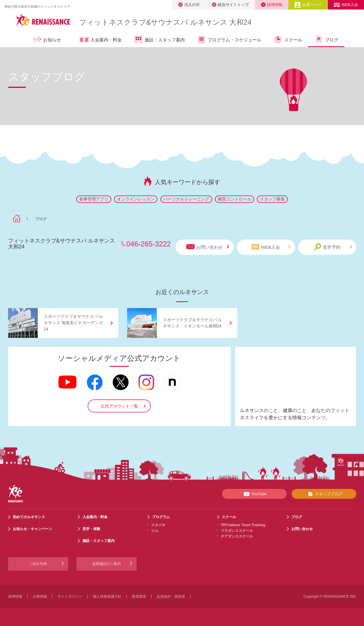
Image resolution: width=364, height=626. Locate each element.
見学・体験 (91, 529)
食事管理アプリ (94, 199)
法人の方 (189, 5)
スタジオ (158, 525)
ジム (155, 531)
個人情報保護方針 (107, 597)
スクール (288, 40)
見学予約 (333, 247)
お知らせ (47, 40)
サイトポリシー (70, 597)
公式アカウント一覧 (119, 406)
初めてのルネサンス (29, 517)
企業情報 (40, 597)
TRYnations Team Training (243, 525)
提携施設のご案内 (107, 564)
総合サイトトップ (230, 5)
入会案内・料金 (101, 40)
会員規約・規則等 (171, 597)
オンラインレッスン (136, 199)
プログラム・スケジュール (229, 40)
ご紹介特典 (38, 564)
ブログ (326, 40)
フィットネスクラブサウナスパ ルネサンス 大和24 (165, 22)
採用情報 (272, 5)
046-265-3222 (149, 244)
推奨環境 (139, 597)
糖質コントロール (235, 199)
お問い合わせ (208, 247)
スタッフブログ (324, 494)
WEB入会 (346, 5)
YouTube (254, 494)
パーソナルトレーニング (186, 199)
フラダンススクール (237, 531)
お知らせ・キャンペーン (32, 529)
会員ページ (308, 5)
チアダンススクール (237, 536)
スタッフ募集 (272, 199)
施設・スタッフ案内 (159, 40)
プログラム (161, 517)
